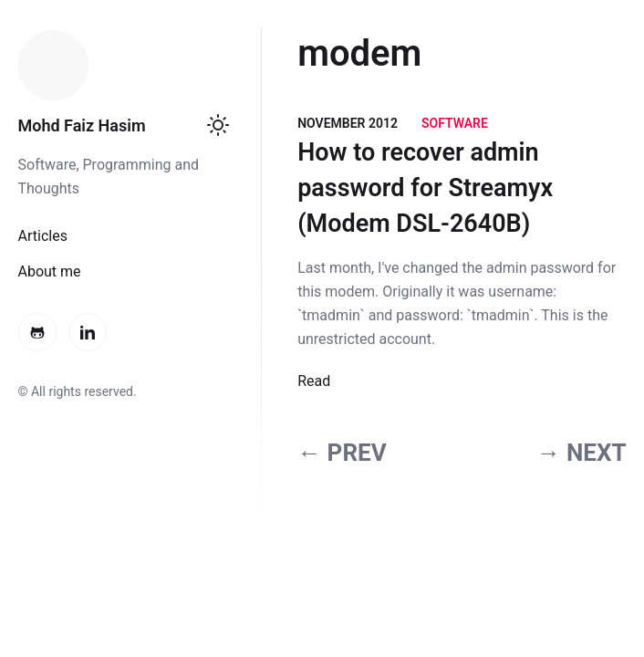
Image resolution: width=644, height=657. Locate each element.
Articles (43, 236)
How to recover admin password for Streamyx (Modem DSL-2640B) (425, 188)
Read (314, 381)
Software (455, 123)
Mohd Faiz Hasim (82, 125)
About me (50, 271)
